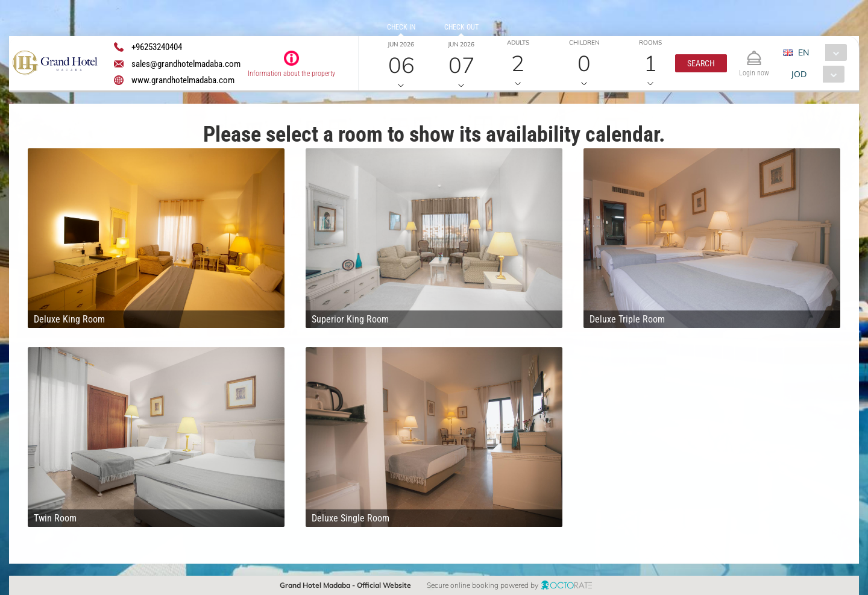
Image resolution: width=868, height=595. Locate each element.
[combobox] (819, 52)
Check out (461, 27)
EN (804, 52)
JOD (799, 74)
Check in (401, 27)
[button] (701, 63)
